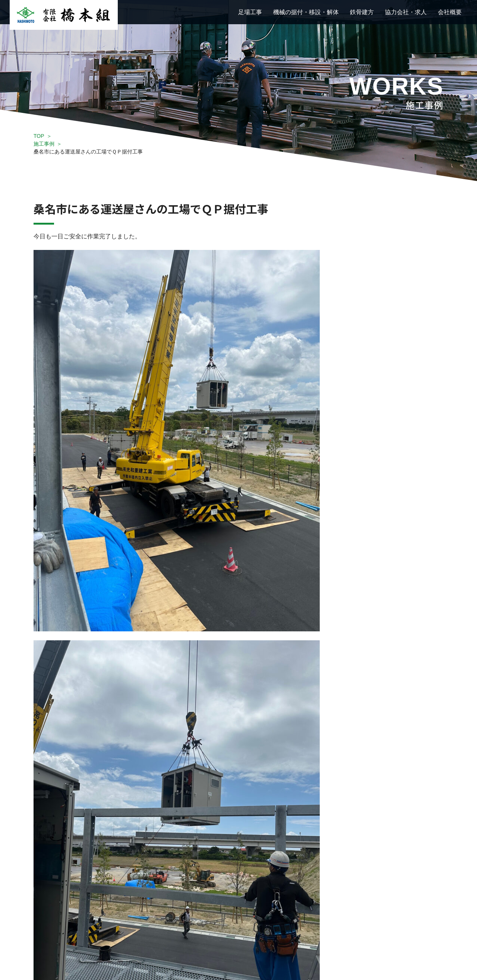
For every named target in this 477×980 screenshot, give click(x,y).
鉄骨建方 (362, 12)
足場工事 (250, 12)
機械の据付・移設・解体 (306, 12)
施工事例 (44, 144)
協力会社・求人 (406, 12)
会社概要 (450, 12)
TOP (39, 136)
